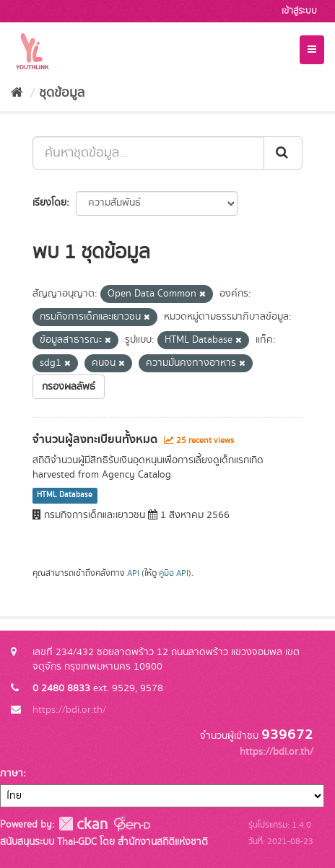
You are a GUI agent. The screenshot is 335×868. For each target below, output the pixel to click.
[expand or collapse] (312, 50)
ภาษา (12, 773)
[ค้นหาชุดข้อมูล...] (148, 153)
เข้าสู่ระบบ (299, 11)
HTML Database (65, 496)
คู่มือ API (174, 573)
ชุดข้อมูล (62, 93)
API (133, 573)
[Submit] (283, 153)
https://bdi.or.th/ (69, 710)
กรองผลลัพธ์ (69, 387)
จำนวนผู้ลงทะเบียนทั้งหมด (95, 439)
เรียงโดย (49, 203)
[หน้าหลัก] (17, 93)
